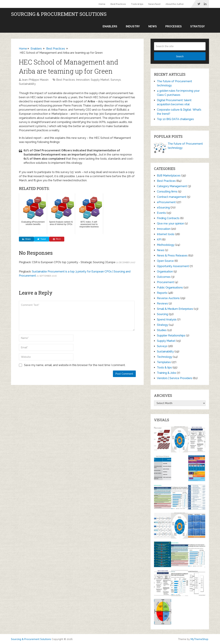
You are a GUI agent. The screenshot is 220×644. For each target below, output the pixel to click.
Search (180, 56)
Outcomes (164, 277)
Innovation (83, 80)
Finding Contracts (168, 218)
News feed (154, 4)
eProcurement (166, 202)
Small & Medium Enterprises (175, 309)
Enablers (110, 26)
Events (161, 213)
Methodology (166, 245)
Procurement (165, 282)
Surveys (116, 80)
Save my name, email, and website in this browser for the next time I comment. (75, 365)
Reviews (162, 304)
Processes (174, 26)
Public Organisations (170, 288)
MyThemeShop (199, 639)
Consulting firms (167, 192)
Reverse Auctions (168, 298)
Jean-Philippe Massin (35, 80)
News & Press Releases (172, 256)
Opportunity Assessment (173, 266)
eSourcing (163, 208)
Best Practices (118, 4)
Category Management (172, 186)
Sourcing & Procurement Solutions (59, 14)
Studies (162, 330)
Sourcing (163, 314)
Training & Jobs (167, 373)
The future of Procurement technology (185, 146)
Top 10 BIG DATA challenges (175, 119)
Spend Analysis (167, 320)
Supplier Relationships (171, 336)
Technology (165, 357)
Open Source (165, 261)
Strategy (197, 26)
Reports (162, 293)
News (153, 26)
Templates (164, 362)
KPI (159, 240)
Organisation (165, 272)
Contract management (172, 197)
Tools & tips (137, 4)
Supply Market (100, 80)
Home (102, 4)
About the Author (175, 4)
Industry (133, 26)
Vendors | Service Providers (175, 378)
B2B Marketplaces (169, 176)
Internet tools (166, 234)
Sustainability (27, 84)
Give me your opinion (170, 224)
